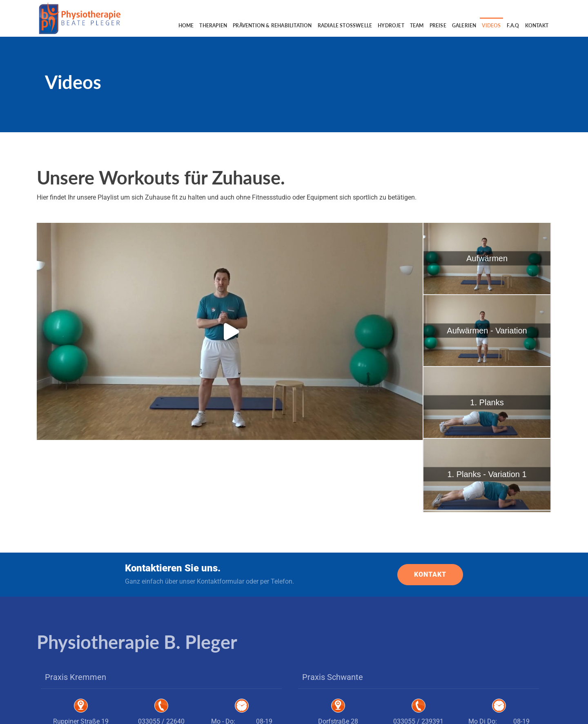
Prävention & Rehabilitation (272, 26)
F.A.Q (513, 26)
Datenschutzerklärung (517, 712)
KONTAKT (430, 502)
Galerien (464, 26)
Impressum (476, 712)
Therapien (213, 26)
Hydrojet (391, 26)
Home (186, 26)
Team (417, 26)
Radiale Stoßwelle (345, 26)
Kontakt (537, 26)
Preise (438, 26)
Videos (491, 26)
